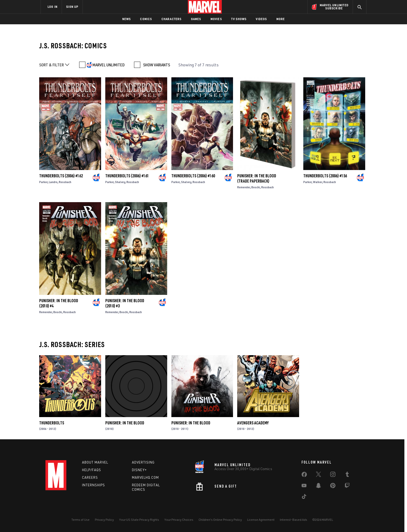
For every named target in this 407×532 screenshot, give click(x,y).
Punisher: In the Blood (125, 423)
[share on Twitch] (347, 487)
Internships (94, 485)
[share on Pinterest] (333, 487)
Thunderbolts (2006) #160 (193, 176)
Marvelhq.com (145, 477)
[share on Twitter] (318, 475)
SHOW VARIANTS (157, 65)
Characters (171, 19)
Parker (43, 182)
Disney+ (139, 470)
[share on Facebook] (304, 476)
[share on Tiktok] (304, 498)
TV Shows (239, 19)
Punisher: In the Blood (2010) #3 (125, 303)
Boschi (256, 187)
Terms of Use (80, 520)
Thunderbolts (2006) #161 (127, 176)
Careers (90, 477)
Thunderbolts (52, 423)
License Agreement (261, 520)
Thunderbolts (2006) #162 (61, 176)
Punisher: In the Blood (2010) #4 (59, 303)
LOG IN (53, 7)
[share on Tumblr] (347, 475)
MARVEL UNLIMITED (109, 65)
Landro (53, 182)
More (281, 19)
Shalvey (120, 182)
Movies (216, 19)
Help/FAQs (92, 470)
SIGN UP (72, 7)
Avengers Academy (253, 423)
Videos (261, 19)
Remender (244, 187)
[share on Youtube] (304, 487)
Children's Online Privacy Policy (220, 520)
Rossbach (65, 182)
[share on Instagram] (333, 475)
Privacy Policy (104, 520)
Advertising (143, 462)
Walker (318, 182)
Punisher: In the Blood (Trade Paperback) (257, 178)
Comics (146, 19)
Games (196, 19)
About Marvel (95, 462)
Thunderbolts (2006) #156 (325, 176)
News (127, 19)
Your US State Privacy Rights (139, 520)
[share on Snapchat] (318, 487)
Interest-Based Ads (293, 520)
